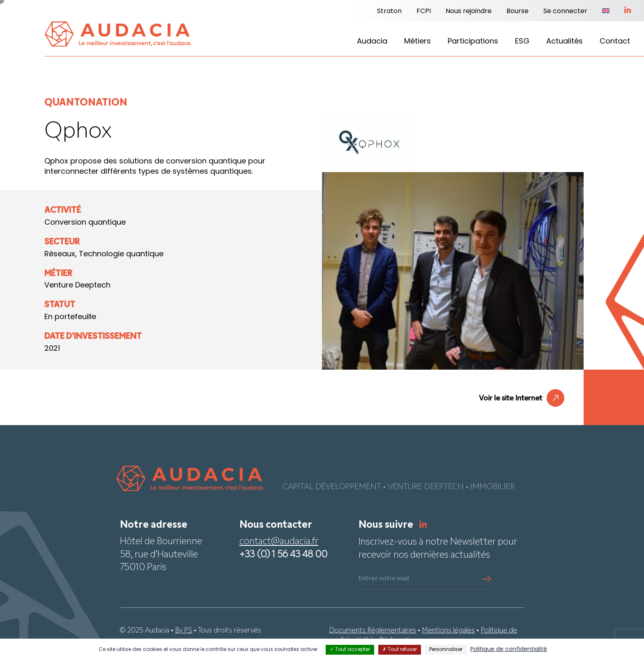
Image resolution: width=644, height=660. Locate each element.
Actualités (565, 42)
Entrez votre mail (384, 579)
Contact (615, 42)
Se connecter (565, 11)
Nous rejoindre (469, 11)
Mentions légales (448, 631)
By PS (184, 631)
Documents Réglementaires (373, 631)
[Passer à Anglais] (606, 11)
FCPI (424, 11)
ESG (522, 42)
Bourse (517, 11)
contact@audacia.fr (279, 542)
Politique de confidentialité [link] (509, 650)
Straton (389, 11)
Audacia (372, 42)
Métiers (417, 42)
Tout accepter (350, 650)
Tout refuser (400, 650)
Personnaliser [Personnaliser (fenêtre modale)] (446, 650)
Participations (473, 42)
